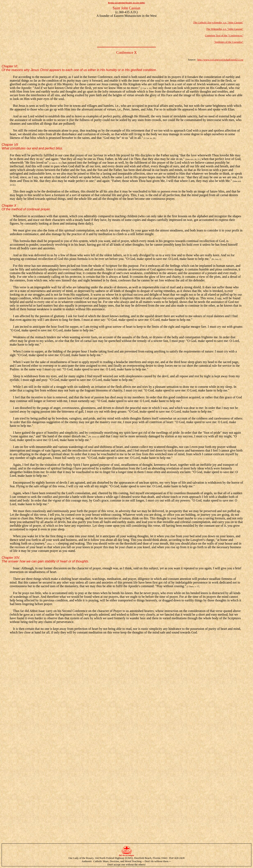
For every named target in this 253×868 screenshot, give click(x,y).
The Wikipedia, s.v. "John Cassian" (225, 29)
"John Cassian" (235, 22)
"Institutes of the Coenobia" (229, 42)
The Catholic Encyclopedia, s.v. (210, 22)
